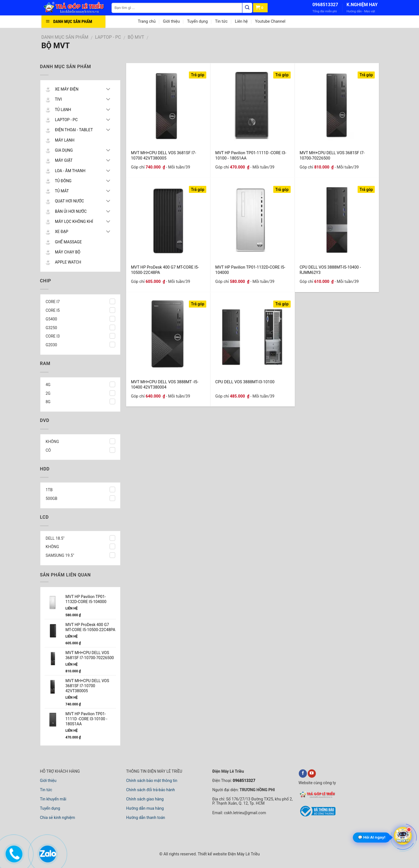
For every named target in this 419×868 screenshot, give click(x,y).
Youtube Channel (270, 21)
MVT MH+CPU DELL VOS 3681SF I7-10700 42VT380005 (163, 155)
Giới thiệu (171, 21)
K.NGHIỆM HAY (362, 5)
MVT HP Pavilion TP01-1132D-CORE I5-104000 (250, 270)
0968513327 (325, 5)
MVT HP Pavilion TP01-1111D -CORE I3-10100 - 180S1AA (251, 155)
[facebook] (303, 774)
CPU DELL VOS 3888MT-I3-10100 (245, 382)
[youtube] (312, 774)
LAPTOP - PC (108, 37)
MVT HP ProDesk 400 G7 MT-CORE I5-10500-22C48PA (165, 270)
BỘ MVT (136, 37)
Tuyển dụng (197, 21)
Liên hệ (241, 21)
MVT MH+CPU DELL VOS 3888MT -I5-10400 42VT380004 (165, 384)
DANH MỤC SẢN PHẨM (65, 37)
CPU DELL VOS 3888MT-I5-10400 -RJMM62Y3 (330, 270)
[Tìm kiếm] (247, 8)
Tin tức (221, 21)
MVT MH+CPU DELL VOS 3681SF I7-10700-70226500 (332, 155)
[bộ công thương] (317, 816)
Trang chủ (147, 21)
